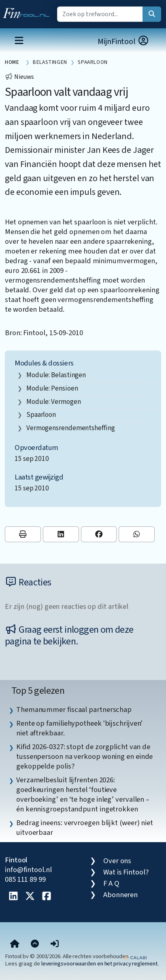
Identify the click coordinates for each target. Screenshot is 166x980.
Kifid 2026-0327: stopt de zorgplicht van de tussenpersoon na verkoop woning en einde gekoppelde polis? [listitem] (84, 756)
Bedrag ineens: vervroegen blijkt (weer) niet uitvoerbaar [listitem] (85, 828)
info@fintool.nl (28, 870)
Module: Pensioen (52, 388)
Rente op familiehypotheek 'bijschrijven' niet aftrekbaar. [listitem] (79, 728)
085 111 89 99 (25, 879)
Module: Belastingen (56, 375)
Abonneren (120, 895)
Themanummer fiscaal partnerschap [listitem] (74, 710)
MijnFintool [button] (123, 41)
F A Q (111, 883)
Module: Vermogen (54, 402)
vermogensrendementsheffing (71, 428)
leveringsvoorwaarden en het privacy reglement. (100, 964)
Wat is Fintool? (126, 872)
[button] (55, 944)
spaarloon (41, 415)
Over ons (117, 861)
